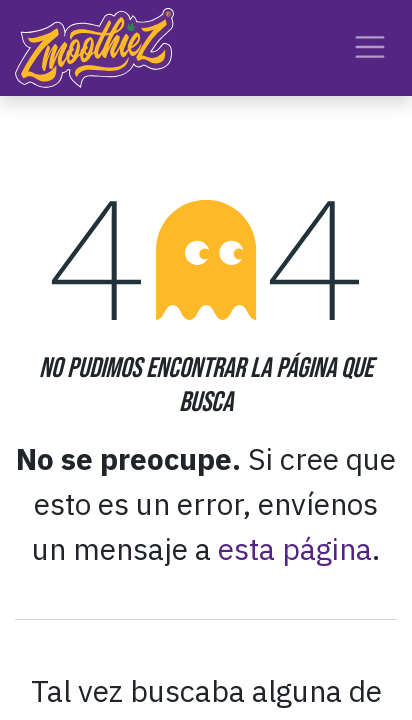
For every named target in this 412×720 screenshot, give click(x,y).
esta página (295, 548)
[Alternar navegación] (370, 47)
